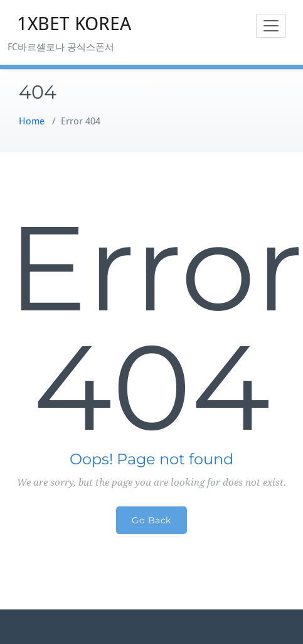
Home (32, 121)
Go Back (151, 520)
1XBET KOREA (74, 24)
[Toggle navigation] (271, 26)
